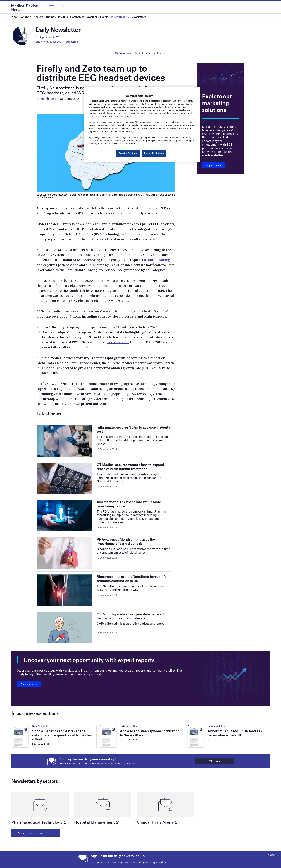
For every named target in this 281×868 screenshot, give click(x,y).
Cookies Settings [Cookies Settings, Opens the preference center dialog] (128, 153)
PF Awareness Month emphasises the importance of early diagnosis (126, 541)
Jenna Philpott (46, 98)
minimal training (157, 260)
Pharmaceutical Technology (39, 822)
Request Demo (213, 165)
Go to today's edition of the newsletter (138, 53)
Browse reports (29, 684)
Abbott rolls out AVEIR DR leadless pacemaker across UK (235, 733)
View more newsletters (36, 833)
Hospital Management (96, 822)
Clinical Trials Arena (157, 822)
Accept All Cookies (154, 153)
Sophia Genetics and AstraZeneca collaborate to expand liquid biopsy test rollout (62, 735)
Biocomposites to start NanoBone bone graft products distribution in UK (131, 579)
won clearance (118, 342)
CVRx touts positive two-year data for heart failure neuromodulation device (130, 616)
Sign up (214, 761)
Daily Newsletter (41, 726)
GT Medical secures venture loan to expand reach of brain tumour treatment (130, 467)
